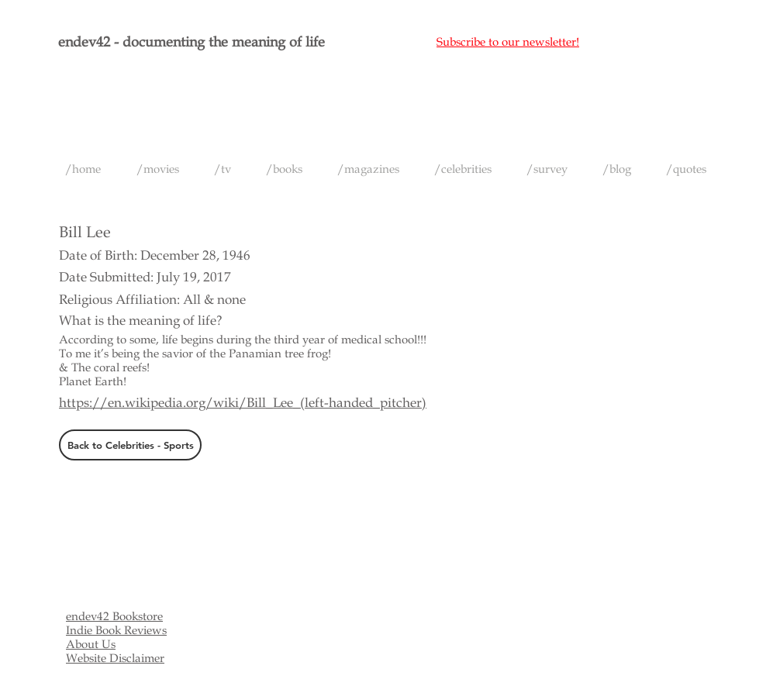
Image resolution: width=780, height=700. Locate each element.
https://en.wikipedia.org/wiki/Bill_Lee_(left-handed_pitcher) (243, 403)
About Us (91, 644)
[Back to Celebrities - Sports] (130, 445)
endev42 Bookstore (114, 616)
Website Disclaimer (115, 658)
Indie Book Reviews (116, 630)
